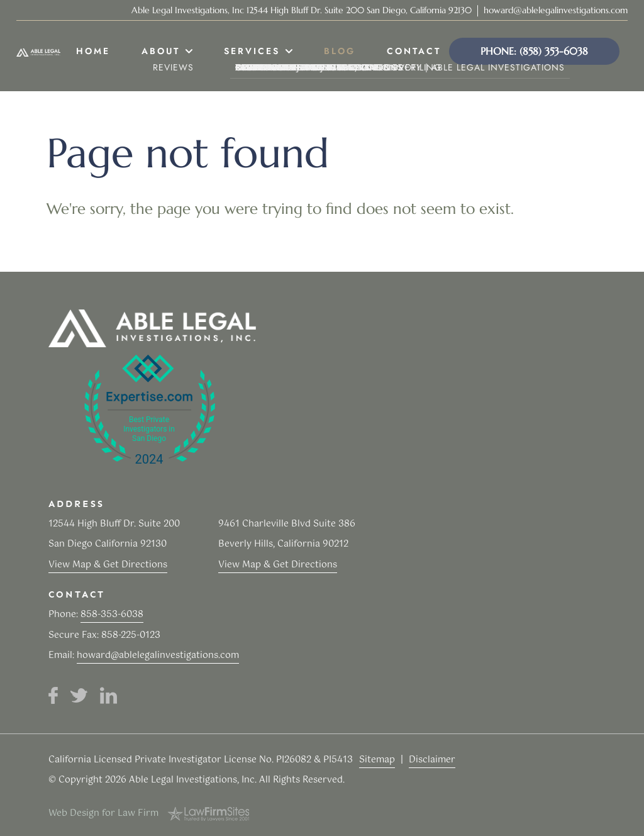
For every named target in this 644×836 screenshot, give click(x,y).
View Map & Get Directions (108, 565)
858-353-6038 (112, 615)
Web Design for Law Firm (103, 813)
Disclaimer (432, 760)
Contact (414, 51)
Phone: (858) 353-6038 (534, 51)
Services (252, 51)
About (161, 51)
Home (93, 51)
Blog (340, 51)
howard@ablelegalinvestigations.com (556, 10)
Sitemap (377, 760)
